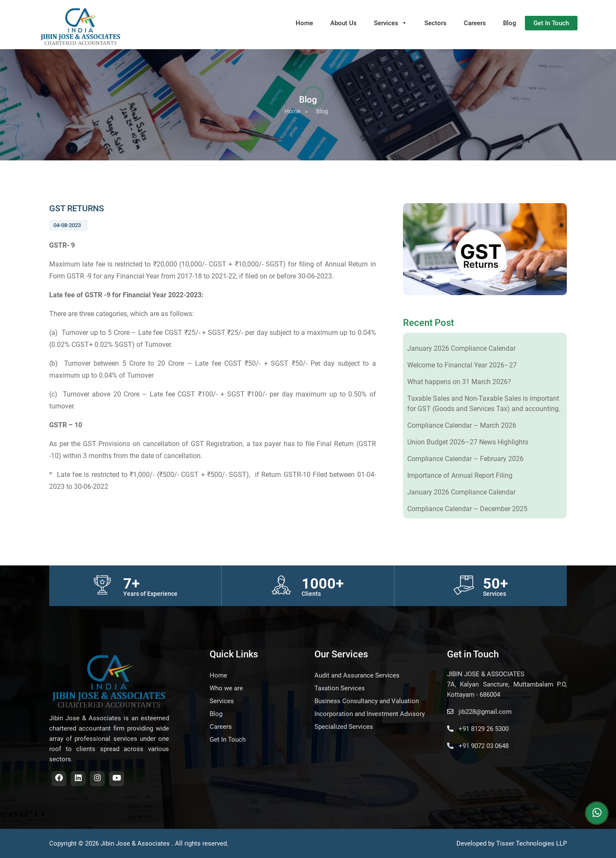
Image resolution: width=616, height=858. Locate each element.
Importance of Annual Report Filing (460, 475)
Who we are (226, 688)
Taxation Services (340, 688)
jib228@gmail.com (479, 712)
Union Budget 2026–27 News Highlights (468, 442)
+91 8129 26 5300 (478, 729)
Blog (510, 23)
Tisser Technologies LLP (532, 843)
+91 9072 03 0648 (478, 746)
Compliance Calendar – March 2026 (462, 425)
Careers (475, 23)
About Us (344, 23)
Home (304, 23)
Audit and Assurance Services (357, 675)
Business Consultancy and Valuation (367, 701)
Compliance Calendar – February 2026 (465, 459)
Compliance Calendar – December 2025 (467, 509)
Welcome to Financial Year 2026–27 (462, 365)
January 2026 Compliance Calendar (461, 348)
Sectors (435, 23)
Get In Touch (551, 23)
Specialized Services (344, 727)
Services (391, 23)
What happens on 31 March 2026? (459, 382)
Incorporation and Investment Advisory (370, 714)
